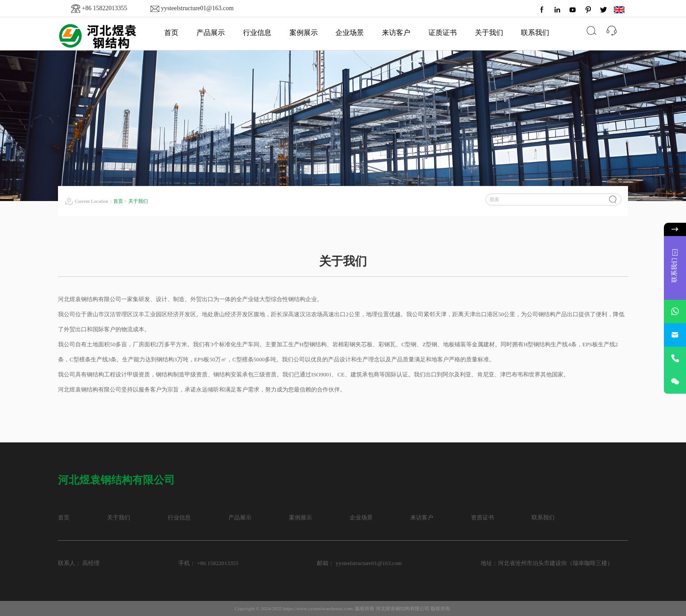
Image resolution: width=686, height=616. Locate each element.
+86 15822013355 (104, 8)
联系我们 (535, 33)
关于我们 (489, 33)
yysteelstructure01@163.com (197, 8)
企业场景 (350, 33)
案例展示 (304, 33)
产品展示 (211, 33)
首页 (171, 33)
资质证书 (482, 518)
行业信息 (257, 33)
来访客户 (396, 33)
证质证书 (443, 33)
